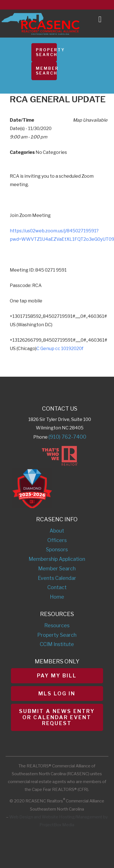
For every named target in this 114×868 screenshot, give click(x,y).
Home (57, 597)
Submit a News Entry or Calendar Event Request (57, 717)
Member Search (46, 71)
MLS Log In (57, 694)
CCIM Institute (57, 644)
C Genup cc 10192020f (60, 349)
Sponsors (57, 549)
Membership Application (57, 559)
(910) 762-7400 (67, 437)
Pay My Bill (57, 676)
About (57, 531)
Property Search (46, 52)
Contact (57, 587)
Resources (57, 625)
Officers (57, 540)
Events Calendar (57, 578)
